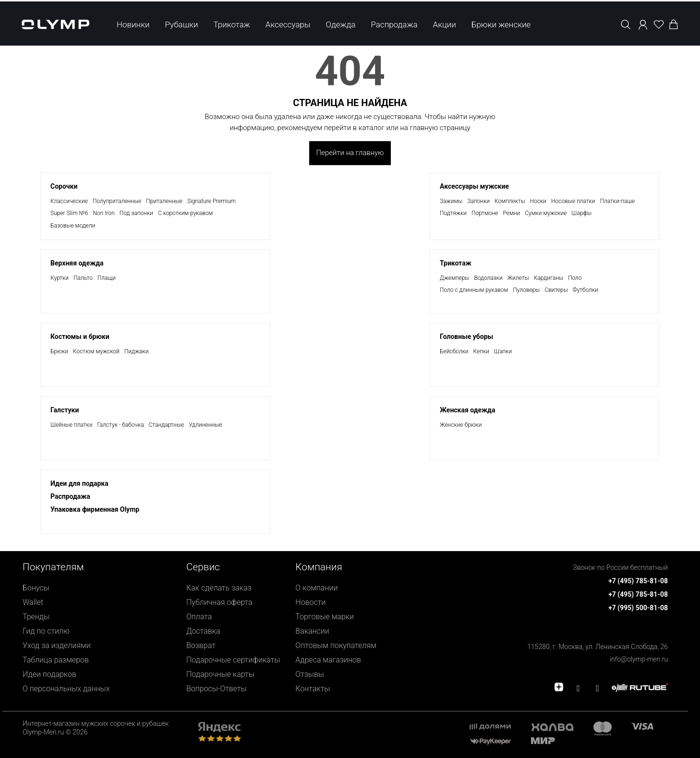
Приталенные (164, 201)
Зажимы (451, 201)
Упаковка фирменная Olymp (95, 509)
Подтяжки (453, 213)
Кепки (481, 351)
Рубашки (182, 23)
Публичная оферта (219, 602)
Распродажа (394, 23)
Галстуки (65, 410)
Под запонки (136, 213)
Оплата (199, 617)
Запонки (478, 201)
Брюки (59, 351)
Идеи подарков (49, 674)
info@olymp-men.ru (639, 659)
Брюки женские (501, 23)
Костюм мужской (96, 351)
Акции (445, 23)
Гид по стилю (46, 631)
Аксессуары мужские (474, 186)
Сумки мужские (546, 213)
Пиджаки (137, 351)
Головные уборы (466, 337)
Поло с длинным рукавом (474, 290)
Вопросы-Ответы (217, 689)
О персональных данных (66, 689)
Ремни (512, 213)
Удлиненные (205, 425)
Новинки (133, 23)
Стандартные (167, 425)
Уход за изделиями (57, 645)
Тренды (36, 617)
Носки (538, 201)
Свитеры (556, 290)
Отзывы (310, 674)
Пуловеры (526, 290)
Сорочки (64, 186)
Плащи (107, 278)
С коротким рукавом (185, 213)
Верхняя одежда (77, 263)
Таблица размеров (56, 660)
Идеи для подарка (79, 483)
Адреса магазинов (328, 660)
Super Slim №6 (69, 213)
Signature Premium (211, 201)
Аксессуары (288, 23)
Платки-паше (618, 201)
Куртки (60, 278)
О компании (316, 588)
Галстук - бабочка (120, 425)
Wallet (33, 602)
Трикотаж (232, 23)
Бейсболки (454, 351)
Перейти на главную (350, 153)
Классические (69, 201)
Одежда (340, 23)
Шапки (503, 351)
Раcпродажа (70, 496)
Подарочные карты (220, 674)
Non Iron (103, 213)
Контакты (313, 689)
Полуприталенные (117, 201)
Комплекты (510, 201)
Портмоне (485, 213)
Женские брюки (461, 425)
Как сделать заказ (219, 588)
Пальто (83, 278)
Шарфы (581, 213)
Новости (310, 602)
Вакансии (312, 631)
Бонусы (36, 588)
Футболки (585, 290)
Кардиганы (549, 278)
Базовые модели (73, 226)
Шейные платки (71, 425)
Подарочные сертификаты (233, 660)
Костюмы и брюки (80, 337)
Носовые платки (573, 201)
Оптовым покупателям (336, 645)
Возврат (201, 645)
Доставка (203, 631)
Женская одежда (467, 410)
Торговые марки (325, 617)
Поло (575, 278)
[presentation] (350, 379)
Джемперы (454, 278)
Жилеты (518, 278)
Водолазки (488, 278)
